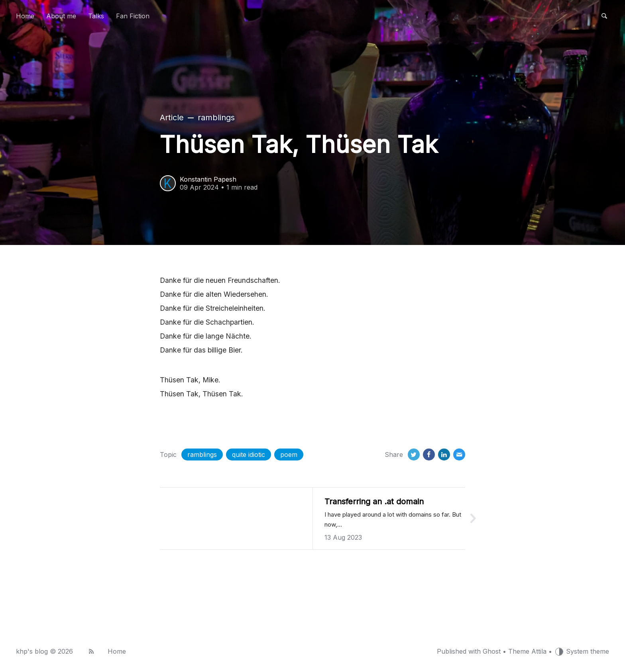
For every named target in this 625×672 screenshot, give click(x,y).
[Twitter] (414, 455)
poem (289, 455)
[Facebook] (429, 455)
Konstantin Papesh (208, 179)
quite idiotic (249, 455)
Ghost (492, 651)
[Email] (459, 455)
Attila (539, 651)
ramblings (202, 455)
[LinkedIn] (444, 455)
